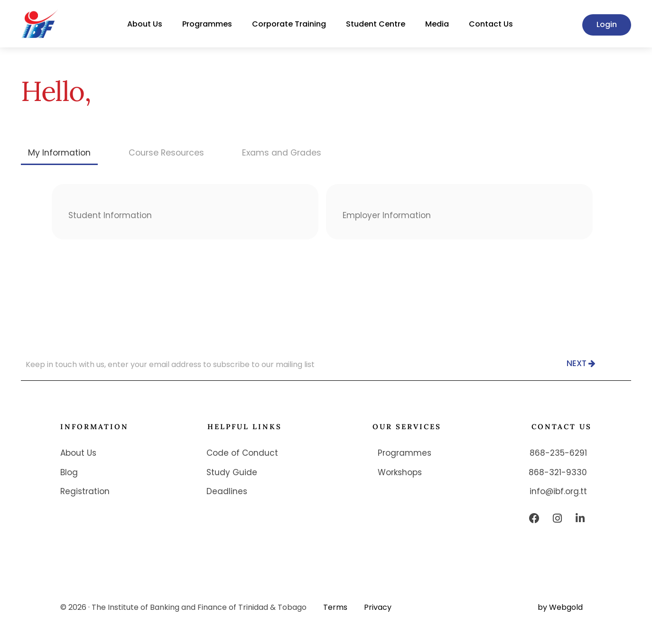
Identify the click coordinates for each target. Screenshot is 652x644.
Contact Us (491, 24)
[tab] (60, 153)
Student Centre (376, 24)
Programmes (207, 24)
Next (581, 364)
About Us (145, 24)
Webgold (566, 608)
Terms (335, 608)
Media (437, 24)
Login (607, 24)
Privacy (378, 608)
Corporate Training (289, 24)
